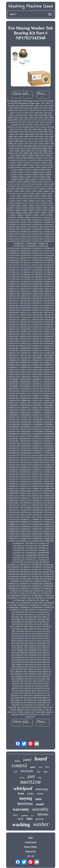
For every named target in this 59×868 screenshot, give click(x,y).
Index (31, 838)
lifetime (43, 814)
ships (29, 819)
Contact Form (31, 842)
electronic (27, 771)
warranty (21, 809)
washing (21, 824)
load (15, 772)
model (40, 804)
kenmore (25, 804)
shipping (17, 761)
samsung (41, 789)
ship (38, 772)
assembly (40, 809)
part (31, 776)
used (41, 767)
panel (27, 760)
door (33, 816)
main (40, 778)
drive (22, 777)
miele (20, 819)
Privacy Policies (31, 847)
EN (29, 856)
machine (31, 782)
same (39, 799)
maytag (26, 798)
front (21, 793)
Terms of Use (31, 851)
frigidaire (24, 816)
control (19, 765)
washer (41, 824)
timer (15, 815)
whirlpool (23, 788)
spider (33, 767)
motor (40, 794)
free (48, 767)
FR (33, 856)
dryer (46, 772)
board (41, 759)
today (30, 793)
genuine (40, 819)
